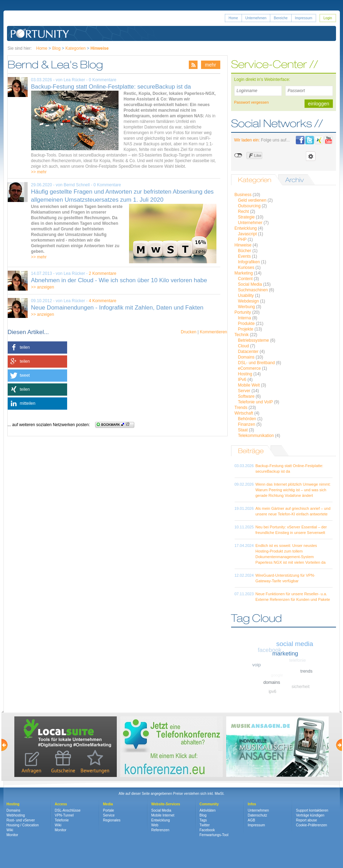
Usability (246, 296)
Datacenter (248, 352)
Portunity (243, 312)
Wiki (10, 830)
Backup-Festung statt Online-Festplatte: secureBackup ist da (111, 87)
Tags (203, 820)
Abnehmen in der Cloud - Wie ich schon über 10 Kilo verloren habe (119, 280)
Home (233, 18)
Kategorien (76, 48)
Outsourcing (249, 206)
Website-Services (166, 804)
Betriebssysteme (254, 340)
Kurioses (246, 268)
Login (328, 18)
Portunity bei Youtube (328, 140)
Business (243, 195)
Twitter (205, 825)
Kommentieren (213, 332)
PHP (242, 239)
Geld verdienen (252, 200)
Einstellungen (311, 156)
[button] (37, 348)
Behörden (247, 419)
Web (155, 825)
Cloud (244, 346)
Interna (245, 318)
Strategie (246, 217)
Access (61, 804)
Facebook (207, 830)
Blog (56, 48)
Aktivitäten (208, 810)
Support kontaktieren (312, 810)
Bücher (245, 251)
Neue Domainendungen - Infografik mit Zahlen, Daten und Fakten (117, 308)
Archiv (295, 180)
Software (246, 396)
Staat (243, 430)
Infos (252, 804)
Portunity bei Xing (319, 140)
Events (245, 256)
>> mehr (39, 172)
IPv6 (242, 380)
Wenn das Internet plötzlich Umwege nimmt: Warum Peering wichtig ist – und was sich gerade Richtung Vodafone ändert (293, 490)
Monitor (12, 835)
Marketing (244, 273)
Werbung (246, 307)
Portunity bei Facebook (300, 140)
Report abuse (307, 820)
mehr (210, 65)
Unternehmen (256, 18)
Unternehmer (250, 223)
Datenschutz (258, 815)
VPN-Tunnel (64, 815)
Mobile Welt (249, 385)
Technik (242, 335)
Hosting (245, 374)
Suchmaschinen (253, 290)
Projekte (246, 329)
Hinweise (243, 245)
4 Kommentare (103, 301)
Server (244, 391)
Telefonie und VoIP (256, 402)
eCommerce (249, 368)
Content (245, 279)
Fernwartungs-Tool (214, 835)
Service (109, 815)
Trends (241, 408)
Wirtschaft (244, 413)
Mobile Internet (163, 815)
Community (209, 804)
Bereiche (281, 18)
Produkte (246, 324)
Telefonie (62, 820)
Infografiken (249, 262)
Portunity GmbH (40, 33)
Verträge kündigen (310, 815)
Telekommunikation (256, 436)
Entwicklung (246, 228)
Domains (246, 357)
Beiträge (251, 451)
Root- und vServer (21, 820)
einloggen (319, 104)
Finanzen (247, 424)
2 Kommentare (103, 273)
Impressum (304, 18)
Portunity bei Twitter (310, 140)
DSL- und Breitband (256, 363)
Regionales (112, 820)
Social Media (250, 284)
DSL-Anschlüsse (68, 810)
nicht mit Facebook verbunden (239, 155)
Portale (109, 810)
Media (108, 804)
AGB (252, 820)
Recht (244, 211)
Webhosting (16, 815)
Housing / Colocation (23, 825)
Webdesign (249, 301)
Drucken (189, 332)
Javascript (248, 234)
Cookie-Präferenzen (312, 825)
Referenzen (160, 830)
